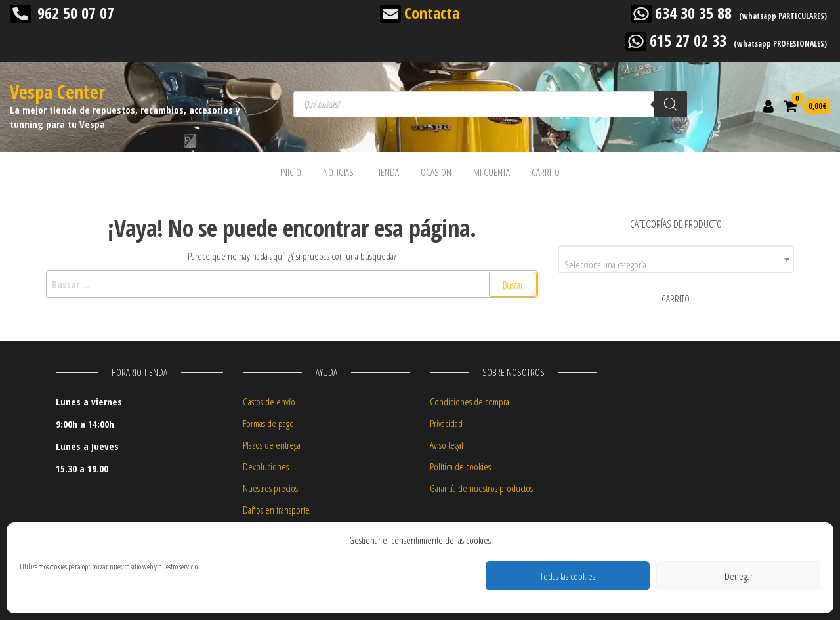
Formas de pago (268, 423)
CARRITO (546, 172)
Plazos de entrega (272, 445)
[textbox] (676, 264)
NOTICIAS (338, 172)
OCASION (436, 172)
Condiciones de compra (470, 402)
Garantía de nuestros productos (481, 488)
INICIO (291, 172)
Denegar (739, 576)
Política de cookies (460, 466)
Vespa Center (57, 92)
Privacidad (446, 423)
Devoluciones (266, 466)
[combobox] (676, 259)
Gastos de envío (269, 402)
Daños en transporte (276, 510)
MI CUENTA (492, 172)
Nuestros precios (270, 488)
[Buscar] (671, 104)
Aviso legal (447, 445)
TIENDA (387, 172)
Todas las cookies (568, 576)
